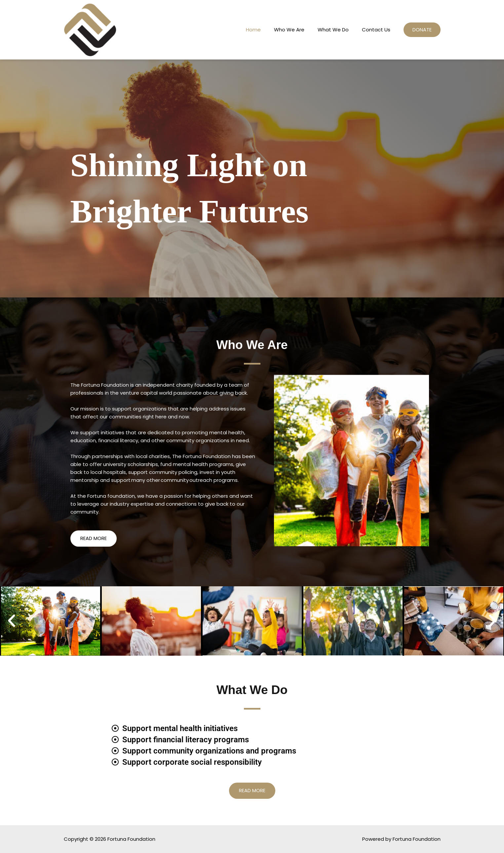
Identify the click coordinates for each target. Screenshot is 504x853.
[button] (12, 621)
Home (251, 30)
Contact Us (374, 30)
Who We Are (287, 30)
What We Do (331, 30)
